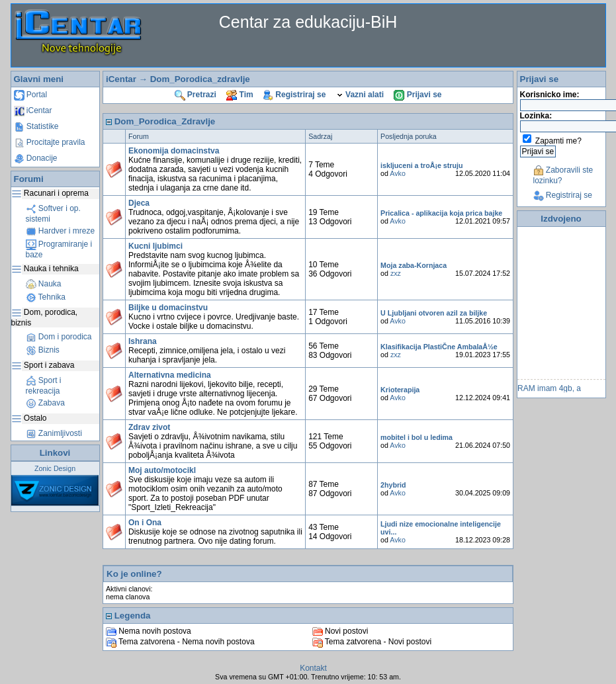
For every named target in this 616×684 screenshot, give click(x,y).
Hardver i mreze (61, 231)
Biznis (43, 350)
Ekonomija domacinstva (174, 151)
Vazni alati (360, 95)
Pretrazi (196, 95)
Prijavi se (418, 95)
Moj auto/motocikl (162, 470)
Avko (398, 173)
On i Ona (145, 523)
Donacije (36, 158)
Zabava (45, 403)
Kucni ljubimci (155, 246)
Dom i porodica (59, 337)
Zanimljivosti (54, 433)
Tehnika (46, 297)
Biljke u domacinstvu (168, 308)
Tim (240, 95)
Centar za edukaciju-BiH (308, 22)
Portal (31, 95)
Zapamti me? (558, 141)
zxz (396, 273)
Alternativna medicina (170, 375)
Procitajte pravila (50, 142)
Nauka (44, 284)
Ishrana (143, 341)
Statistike (36, 126)
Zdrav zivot (149, 427)
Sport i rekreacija (44, 386)
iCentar (33, 110)
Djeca (139, 203)
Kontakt (313, 668)
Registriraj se (294, 95)
